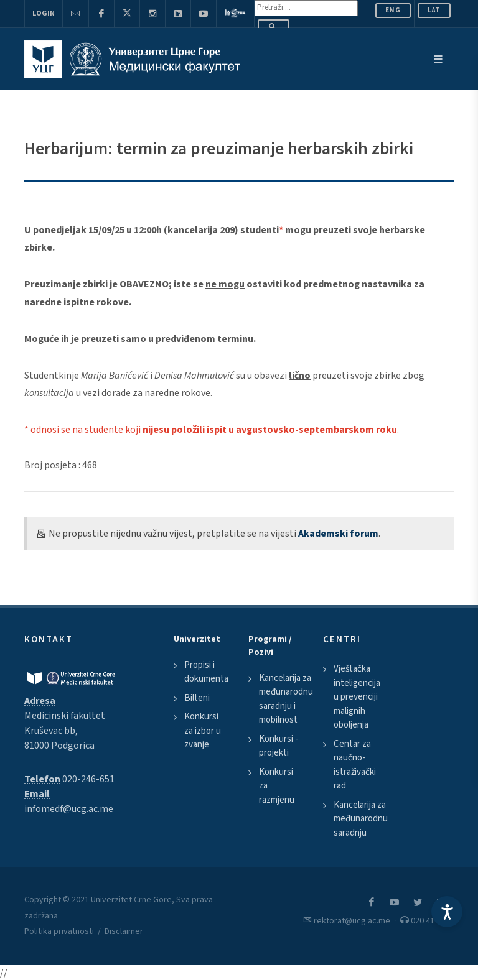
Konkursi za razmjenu (277, 786)
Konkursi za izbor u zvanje (203, 731)
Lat (434, 10)
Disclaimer (124, 931)
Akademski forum (338, 534)
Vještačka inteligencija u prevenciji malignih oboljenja (357, 697)
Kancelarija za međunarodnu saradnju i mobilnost (286, 699)
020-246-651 (88, 779)
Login (44, 13)
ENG (393, 10)
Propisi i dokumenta (206, 672)
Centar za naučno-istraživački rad (355, 765)
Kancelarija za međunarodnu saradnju (361, 819)
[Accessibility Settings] (447, 912)
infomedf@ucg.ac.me (69, 809)
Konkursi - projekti (279, 746)
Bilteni (197, 698)
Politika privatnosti (59, 931)
